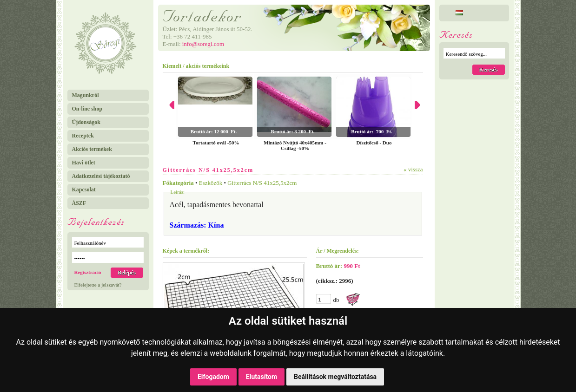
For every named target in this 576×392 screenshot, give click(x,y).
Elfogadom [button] (213, 377)
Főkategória (178, 183)
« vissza (413, 169)
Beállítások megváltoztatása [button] (335, 377)
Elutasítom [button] (262, 377)
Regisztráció (88, 272)
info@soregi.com (203, 44)
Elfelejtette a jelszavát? (98, 285)
